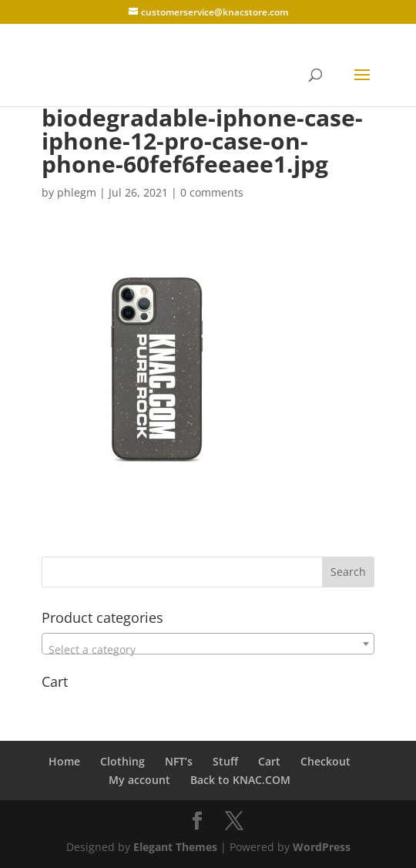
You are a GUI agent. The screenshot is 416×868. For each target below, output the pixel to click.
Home (64, 761)
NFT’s (179, 761)
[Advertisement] (222, 496)
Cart (269, 761)
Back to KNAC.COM (240, 780)
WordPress (322, 847)
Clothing (122, 761)
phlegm (77, 192)
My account (139, 780)
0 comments (212, 192)
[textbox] (208, 650)
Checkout (325, 761)
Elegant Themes (175, 847)
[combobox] (208, 644)
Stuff (225, 761)
